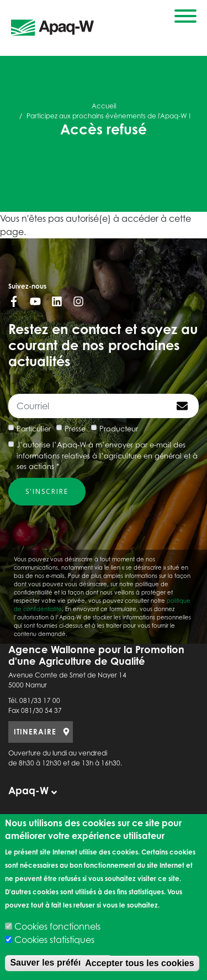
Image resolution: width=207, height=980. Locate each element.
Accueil (104, 106)
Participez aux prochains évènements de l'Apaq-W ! (109, 116)
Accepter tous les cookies (139, 963)
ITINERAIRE (35, 732)
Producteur (119, 429)
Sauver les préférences (58, 963)
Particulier (34, 429)
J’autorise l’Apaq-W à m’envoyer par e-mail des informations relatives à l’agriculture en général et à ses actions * (107, 455)
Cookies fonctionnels (57, 926)
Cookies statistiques (54, 940)
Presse (75, 429)
